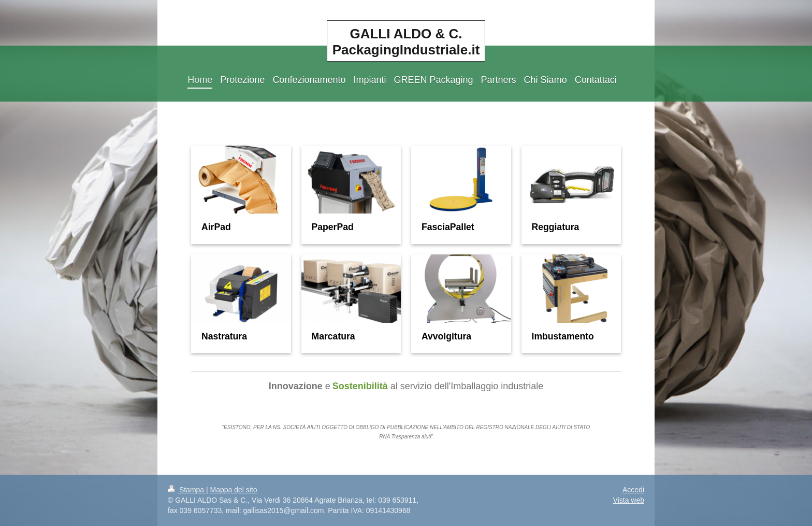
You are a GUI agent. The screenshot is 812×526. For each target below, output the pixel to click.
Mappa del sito (234, 490)
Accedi (633, 490)
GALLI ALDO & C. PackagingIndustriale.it (406, 42)
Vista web (629, 500)
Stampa (187, 490)
